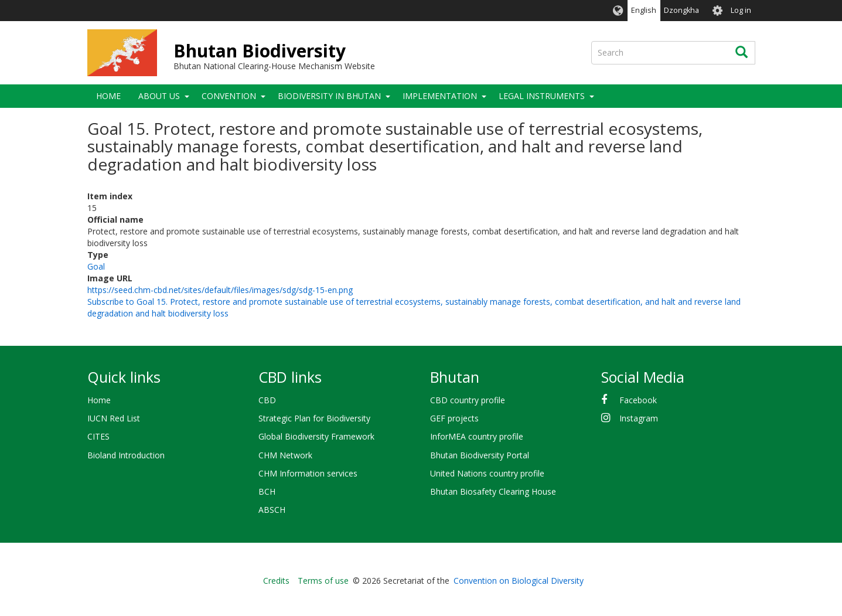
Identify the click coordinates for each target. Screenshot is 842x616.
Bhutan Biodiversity (260, 51)
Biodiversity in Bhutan (329, 96)
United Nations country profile (487, 473)
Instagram (639, 418)
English (644, 10)
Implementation (440, 96)
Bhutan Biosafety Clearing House (493, 491)
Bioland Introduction (126, 455)
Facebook (638, 400)
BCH (267, 491)
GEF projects (454, 418)
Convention (229, 96)
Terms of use (323, 581)
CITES (98, 436)
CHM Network (285, 455)
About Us (159, 96)
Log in (741, 10)
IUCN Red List (114, 418)
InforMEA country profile (477, 436)
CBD (267, 400)
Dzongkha (681, 10)
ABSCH (272, 510)
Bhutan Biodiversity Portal (480, 455)
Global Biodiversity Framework (316, 436)
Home (108, 96)
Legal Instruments (542, 96)
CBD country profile (468, 400)
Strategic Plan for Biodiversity (314, 418)
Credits (276, 581)
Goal (96, 266)
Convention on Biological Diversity (519, 581)
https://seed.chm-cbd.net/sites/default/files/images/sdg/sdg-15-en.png (220, 290)
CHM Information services (308, 473)
